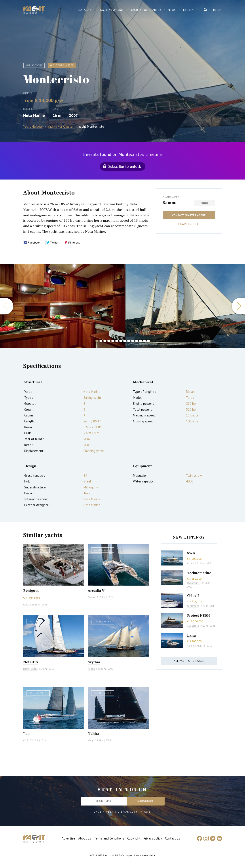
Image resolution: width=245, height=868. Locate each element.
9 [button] (129, 341)
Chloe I (193, 596)
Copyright (134, 838)
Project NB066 (199, 615)
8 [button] (125, 341)
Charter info (189, 224)
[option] (63, 306)
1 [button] (97, 341)
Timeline (189, 10)
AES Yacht (192, 626)
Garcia (26, 605)
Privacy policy (153, 838)
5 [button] (113, 341)
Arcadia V (96, 590)
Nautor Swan (30, 669)
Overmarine (194, 583)
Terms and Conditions (109, 838)
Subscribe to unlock (125, 166)
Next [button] (238, 306)
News (172, 10)
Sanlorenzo (193, 606)
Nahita (93, 734)
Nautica (92, 669)
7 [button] (121, 341)
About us (85, 838)
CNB (26, 740)
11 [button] (137, 341)
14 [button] (148, 341)
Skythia (94, 662)
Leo (26, 734)
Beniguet (31, 590)
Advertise (68, 838)
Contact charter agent (189, 215)
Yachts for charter (146, 10)
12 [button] (141, 341)
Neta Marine (34, 115)
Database (86, 10)
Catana (91, 597)
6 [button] (117, 341)
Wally (90, 740)
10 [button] (133, 341)
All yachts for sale (189, 661)
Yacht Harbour (34, 11)
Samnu (170, 202)
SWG (191, 553)
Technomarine (199, 573)
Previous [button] (7, 306)
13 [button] (144, 341)
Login (217, 10)
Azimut (191, 563)
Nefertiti (31, 662)
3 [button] (105, 341)
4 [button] (109, 341)
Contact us (173, 838)
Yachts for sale (112, 10)
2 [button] (101, 341)
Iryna (191, 635)
